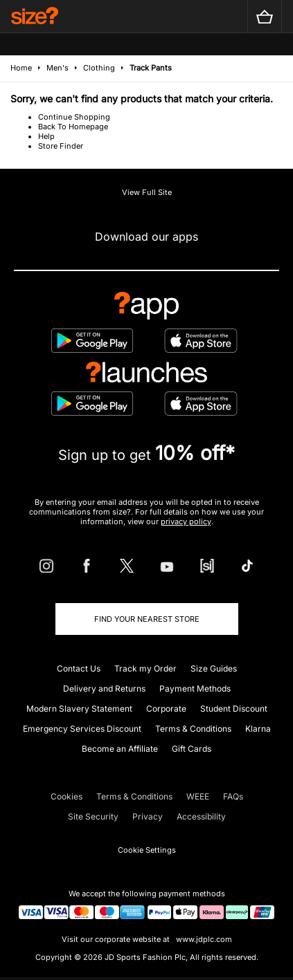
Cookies (66, 796)
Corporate (166, 709)
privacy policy (186, 521)
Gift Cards (192, 749)
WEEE (198, 796)
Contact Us (79, 668)
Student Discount (234, 709)
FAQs (233, 796)
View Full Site (147, 192)
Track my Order (145, 668)
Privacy (148, 816)
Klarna (258, 729)
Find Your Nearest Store (147, 619)
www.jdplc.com (203, 939)
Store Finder (61, 146)
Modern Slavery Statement (79, 709)
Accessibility (201, 816)
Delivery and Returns (104, 688)
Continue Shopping (74, 117)
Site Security (93, 816)
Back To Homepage (73, 127)
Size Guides (214, 668)
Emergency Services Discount (82, 729)
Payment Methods (195, 688)
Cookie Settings (147, 850)
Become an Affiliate (120, 749)
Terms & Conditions (193, 729)
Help (46, 136)
